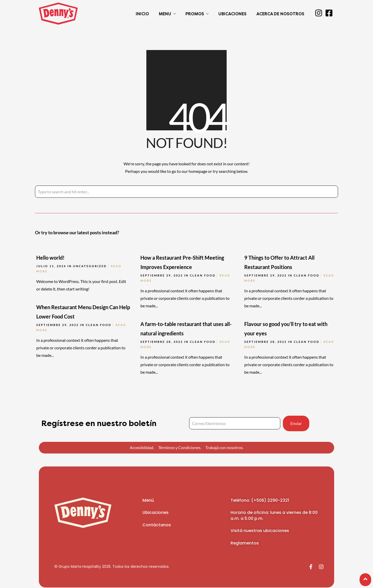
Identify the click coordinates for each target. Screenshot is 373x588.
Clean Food (203, 275)
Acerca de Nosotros (280, 14)
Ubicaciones (232, 14)
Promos (195, 14)
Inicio (142, 14)
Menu (165, 14)
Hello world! (50, 258)
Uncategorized (90, 266)
